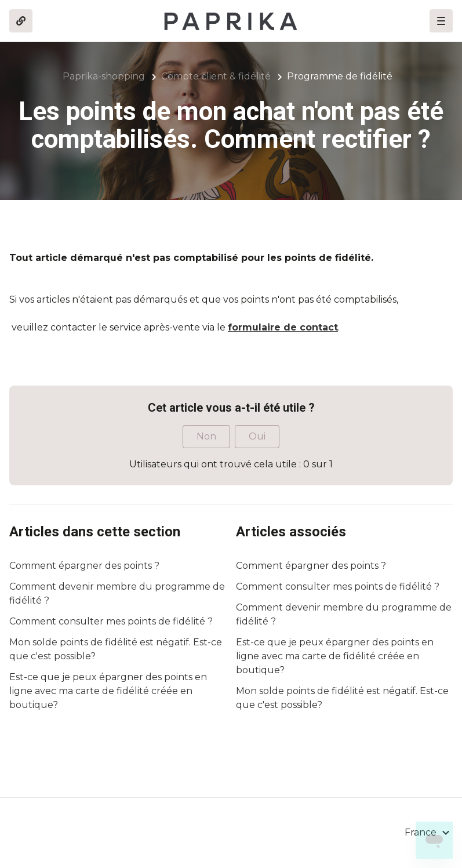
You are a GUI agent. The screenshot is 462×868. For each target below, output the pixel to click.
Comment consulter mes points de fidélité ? (111, 621)
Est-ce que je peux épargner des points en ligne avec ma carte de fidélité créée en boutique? (108, 691)
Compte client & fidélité (216, 76)
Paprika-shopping (104, 76)
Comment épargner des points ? (84, 566)
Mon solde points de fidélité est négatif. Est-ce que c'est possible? (116, 649)
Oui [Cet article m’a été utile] (257, 436)
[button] (441, 21)
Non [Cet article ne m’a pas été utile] (206, 436)
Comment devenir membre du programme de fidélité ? (117, 593)
